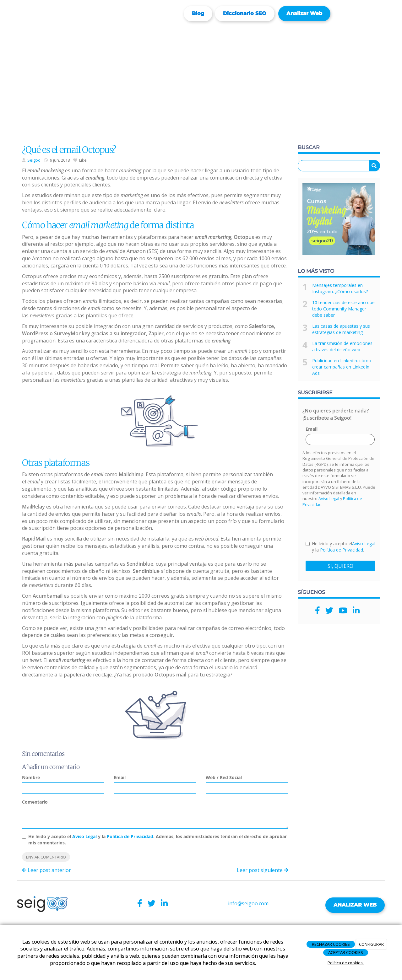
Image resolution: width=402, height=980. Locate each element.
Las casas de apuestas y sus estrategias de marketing (341, 329)
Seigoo (34, 160)
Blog (198, 13)
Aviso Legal (84, 836)
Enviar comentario (46, 857)
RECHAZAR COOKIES (331, 944)
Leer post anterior (46, 870)
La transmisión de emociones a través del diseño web (342, 346)
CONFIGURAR (371, 944)
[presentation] (353, 524)
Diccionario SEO (245, 13)
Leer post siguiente (263, 870)
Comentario (35, 802)
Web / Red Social (224, 777)
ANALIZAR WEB (355, 905)
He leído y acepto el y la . (340, 547)
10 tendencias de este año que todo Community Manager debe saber (343, 309)
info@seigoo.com (248, 903)
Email (120, 777)
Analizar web (304, 13)
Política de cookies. (346, 963)
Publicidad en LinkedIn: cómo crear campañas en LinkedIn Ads (342, 367)
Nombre (31, 777)
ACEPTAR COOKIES (346, 952)
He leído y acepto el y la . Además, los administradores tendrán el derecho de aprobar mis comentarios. (158, 840)
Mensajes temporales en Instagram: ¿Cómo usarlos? (340, 288)
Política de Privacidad (130, 836)
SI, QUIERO (340, 566)
